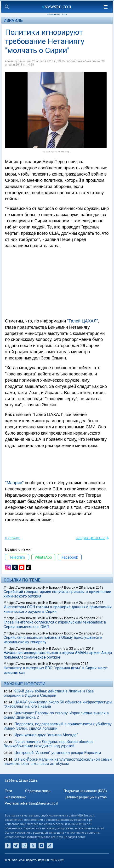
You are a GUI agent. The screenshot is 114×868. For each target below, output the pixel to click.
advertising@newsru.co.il (39, 803)
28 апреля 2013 (91, 587)
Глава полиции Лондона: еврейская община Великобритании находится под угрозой (48, 744)
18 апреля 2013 (76, 664)
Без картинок (15, 797)
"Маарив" (14, 483)
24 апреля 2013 (91, 633)
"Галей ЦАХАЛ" (83, 321)
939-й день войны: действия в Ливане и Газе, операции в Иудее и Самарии (49, 693)
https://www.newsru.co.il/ (26, 587)
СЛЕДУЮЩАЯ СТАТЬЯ (91, 538)
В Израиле (13, 538)
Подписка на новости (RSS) (85, 791)
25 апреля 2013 (91, 618)
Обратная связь (38, 791)
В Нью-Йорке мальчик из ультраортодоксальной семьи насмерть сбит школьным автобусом (58, 761)
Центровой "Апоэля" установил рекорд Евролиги (58, 753)
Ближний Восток (62, 587)
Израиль (13, 20)
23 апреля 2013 (81, 649)
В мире (55, 664)
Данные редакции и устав (86, 797)
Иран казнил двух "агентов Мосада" (46, 735)
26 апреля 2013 (91, 603)
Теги (8, 791)
